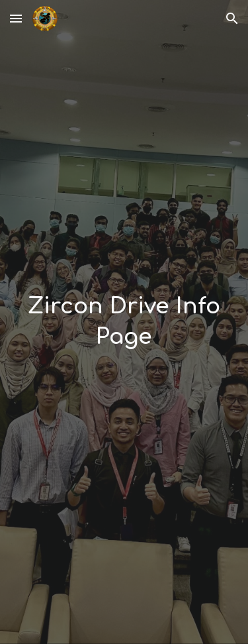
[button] (16, 18)
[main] (124, 322)
